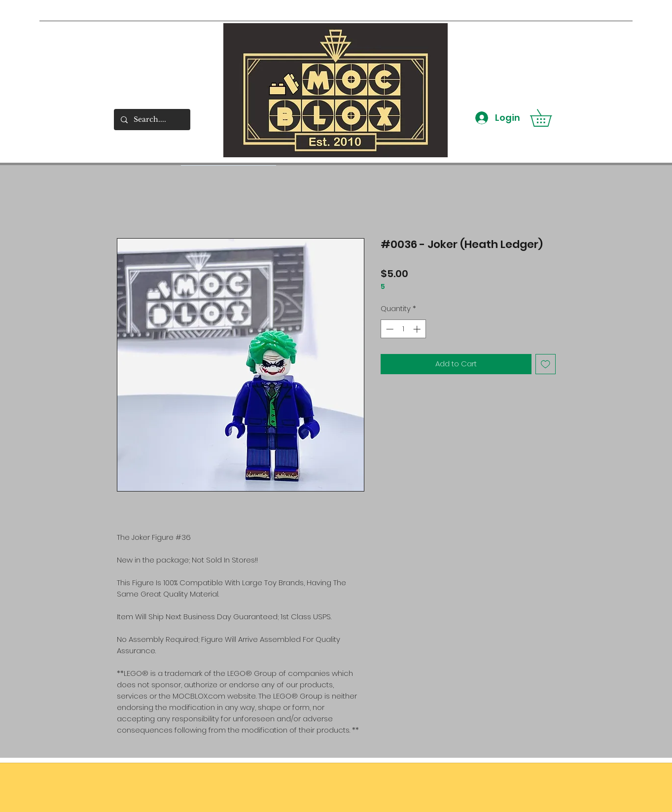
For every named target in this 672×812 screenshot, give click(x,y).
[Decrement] (389, 329)
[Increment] (418, 329)
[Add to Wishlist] (546, 364)
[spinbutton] (403, 329)
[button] (549, 118)
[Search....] (152, 120)
